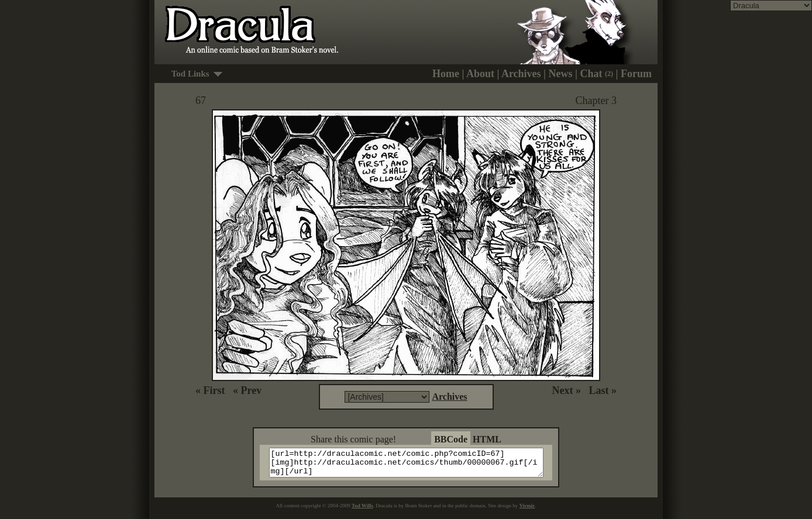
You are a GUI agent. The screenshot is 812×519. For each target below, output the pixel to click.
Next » (567, 390)
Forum (636, 74)
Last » (603, 390)
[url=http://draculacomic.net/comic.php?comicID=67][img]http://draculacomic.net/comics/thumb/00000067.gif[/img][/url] (413, 465)
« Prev (247, 390)
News (561, 74)
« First (210, 390)
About (480, 74)
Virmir (527, 511)
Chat (597, 74)
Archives (521, 74)
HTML (487, 439)
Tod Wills (362, 511)
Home (446, 74)
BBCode (451, 439)
